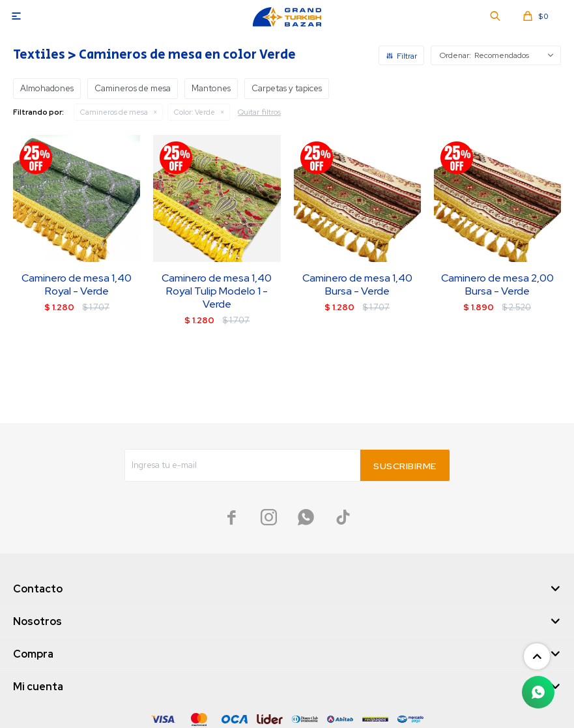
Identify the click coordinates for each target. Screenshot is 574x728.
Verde (194, 112)
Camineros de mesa (114, 112)
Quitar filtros (259, 112)
